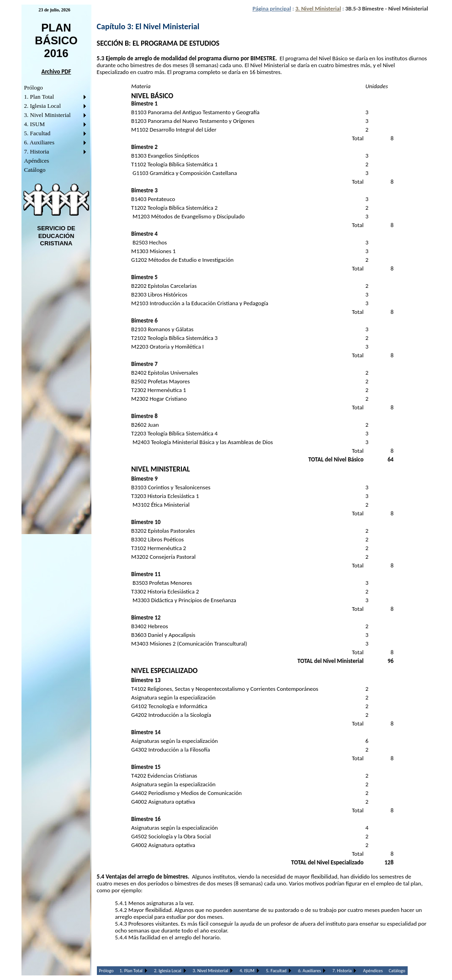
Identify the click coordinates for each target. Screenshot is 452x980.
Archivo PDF (56, 72)
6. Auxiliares (39, 142)
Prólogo (34, 87)
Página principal (271, 8)
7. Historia (37, 151)
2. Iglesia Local (43, 106)
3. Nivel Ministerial (48, 115)
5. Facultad (37, 133)
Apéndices (37, 161)
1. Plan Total (39, 97)
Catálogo (35, 170)
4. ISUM (35, 124)
